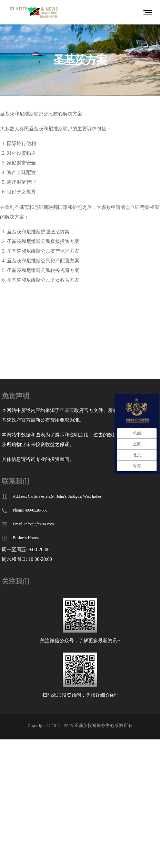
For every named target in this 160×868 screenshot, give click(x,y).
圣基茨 (67, 399)
